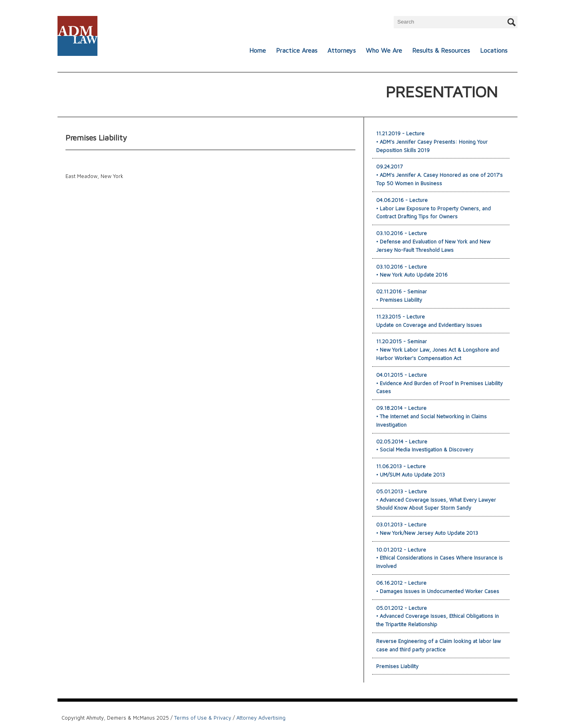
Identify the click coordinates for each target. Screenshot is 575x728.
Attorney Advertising (261, 718)
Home (258, 50)
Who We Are (384, 50)
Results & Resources (441, 50)
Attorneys (342, 50)
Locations (494, 50)
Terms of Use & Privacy (203, 718)
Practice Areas (297, 50)
